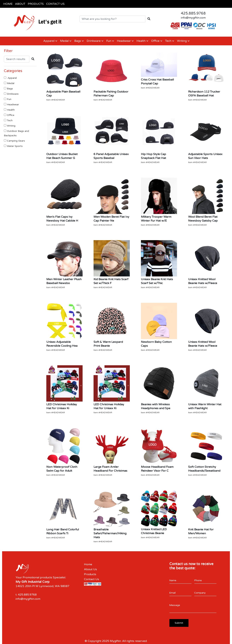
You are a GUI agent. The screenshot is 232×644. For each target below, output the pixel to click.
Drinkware (94, 41)
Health (141, 41)
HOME (8, 4)
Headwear (124, 41)
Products (90, 574)
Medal (64, 41)
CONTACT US (55, 4)
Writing (182, 41)
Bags (78, 41)
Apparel (49, 41)
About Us (90, 569)
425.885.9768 (193, 13)
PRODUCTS (36, 4)
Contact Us (92, 579)
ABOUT (20, 4)
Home (88, 564)
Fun (109, 41)
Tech (168, 41)
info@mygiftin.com (193, 18)
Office (155, 41)
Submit (179, 623)
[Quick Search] (112, 19)
